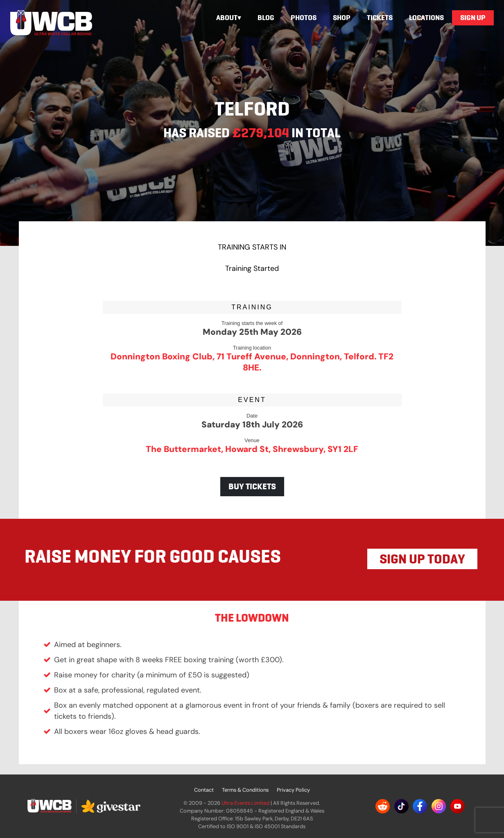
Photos (304, 18)
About (227, 18)
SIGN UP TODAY (422, 559)
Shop (342, 18)
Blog (266, 18)
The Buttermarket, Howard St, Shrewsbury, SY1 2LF (252, 449)
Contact (204, 790)
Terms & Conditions (245, 790)
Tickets (380, 18)
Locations (426, 18)
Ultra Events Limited (245, 803)
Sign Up (473, 18)
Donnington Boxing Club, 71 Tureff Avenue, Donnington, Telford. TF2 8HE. (252, 362)
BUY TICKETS (252, 486)
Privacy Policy (293, 790)
